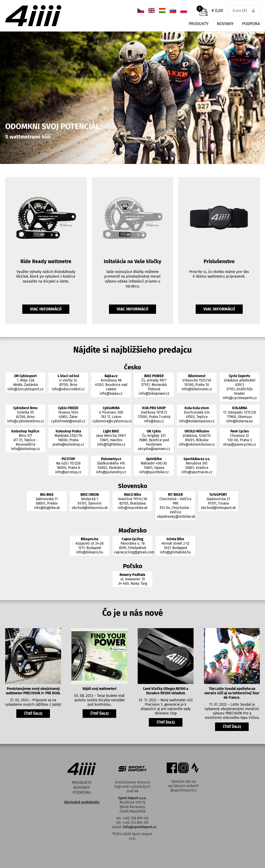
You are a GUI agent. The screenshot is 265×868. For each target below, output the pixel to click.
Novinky (225, 24)
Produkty (199, 24)
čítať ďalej (33, 714)
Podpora (251, 24)
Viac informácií (46, 309)
